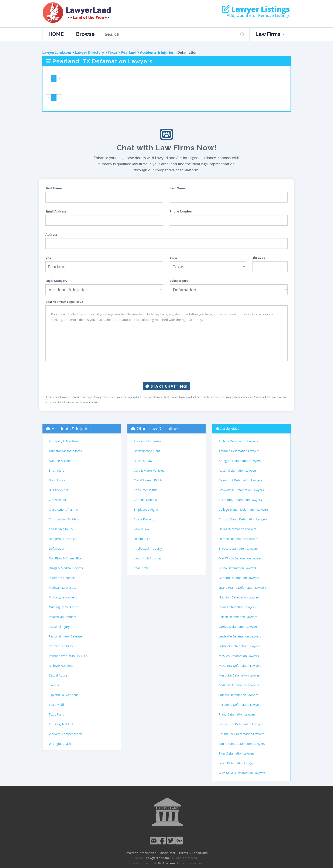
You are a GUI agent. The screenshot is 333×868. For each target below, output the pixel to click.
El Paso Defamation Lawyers (238, 549)
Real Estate (141, 568)
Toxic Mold (56, 705)
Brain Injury (57, 480)
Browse (85, 34)
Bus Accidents (58, 490)
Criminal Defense (146, 500)
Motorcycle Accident (63, 597)
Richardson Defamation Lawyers (241, 724)
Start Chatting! (166, 386)
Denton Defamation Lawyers (238, 539)
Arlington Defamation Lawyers (240, 461)
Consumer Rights (146, 490)
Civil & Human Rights (148, 480)
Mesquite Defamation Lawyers (240, 675)
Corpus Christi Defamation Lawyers (243, 519)
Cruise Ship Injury (61, 529)
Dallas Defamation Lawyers (238, 529)
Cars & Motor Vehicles (149, 470)
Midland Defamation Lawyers (239, 685)
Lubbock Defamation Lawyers (239, 646)
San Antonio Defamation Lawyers (242, 744)
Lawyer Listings (256, 9)
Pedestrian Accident (63, 617)
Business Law (143, 461)
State (174, 258)
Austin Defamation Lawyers (238, 470)
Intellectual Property (148, 549)
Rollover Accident (61, 666)
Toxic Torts (56, 714)
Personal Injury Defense (65, 636)
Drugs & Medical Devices (66, 568)
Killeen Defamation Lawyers (238, 617)
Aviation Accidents (61, 461)
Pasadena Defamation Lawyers (240, 705)
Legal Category (56, 281)
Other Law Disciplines (158, 428)
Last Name (178, 188)
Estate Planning (144, 519)
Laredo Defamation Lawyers (238, 627)
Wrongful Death (60, 744)
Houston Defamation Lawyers (239, 597)
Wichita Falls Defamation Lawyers (242, 773)
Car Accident (58, 500)
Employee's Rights (146, 509)
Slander (54, 685)
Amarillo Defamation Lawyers (239, 451)
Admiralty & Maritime (64, 441)
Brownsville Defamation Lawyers (241, 490)
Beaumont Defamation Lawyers (241, 480)
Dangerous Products (63, 539)
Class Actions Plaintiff (63, 509)
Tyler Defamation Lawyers (237, 753)
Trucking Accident (61, 724)
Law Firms (270, 34)
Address (51, 234)
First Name (54, 188)
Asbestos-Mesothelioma (65, 451)
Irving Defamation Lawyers (237, 607)
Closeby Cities (229, 428)
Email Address (56, 211)
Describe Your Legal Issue (64, 302)
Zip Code (259, 258)
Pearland (129, 52)
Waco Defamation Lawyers (237, 763)
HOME (56, 34)
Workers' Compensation (66, 734)
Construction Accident (64, 519)
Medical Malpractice (63, 588)
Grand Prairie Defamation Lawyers (243, 588)
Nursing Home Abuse (64, 607)
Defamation (57, 549)
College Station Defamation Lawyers (244, 509)
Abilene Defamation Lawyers (238, 441)
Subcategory (179, 281)
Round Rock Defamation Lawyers (242, 734)
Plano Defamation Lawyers (237, 714)
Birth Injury (57, 470)
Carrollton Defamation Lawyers (240, 500)
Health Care (142, 539)
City (48, 258)
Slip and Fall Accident (63, 695)
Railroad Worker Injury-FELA (68, 656)
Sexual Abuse (58, 675)
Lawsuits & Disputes (148, 558)
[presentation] (166, 372)
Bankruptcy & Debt (147, 451)
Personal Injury (59, 627)
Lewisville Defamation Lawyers (240, 636)
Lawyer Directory (89, 52)
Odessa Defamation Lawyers (238, 695)
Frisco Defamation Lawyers (237, 568)
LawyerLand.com (57, 52)
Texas (113, 52)
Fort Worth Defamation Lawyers (241, 558)
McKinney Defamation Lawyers (240, 666)
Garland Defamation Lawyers (239, 578)
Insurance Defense (62, 578)
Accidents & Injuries (157, 52)
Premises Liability (61, 646)
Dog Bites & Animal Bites (66, 558)
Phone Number (181, 211)
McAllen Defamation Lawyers (239, 656)
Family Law (141, 529)
